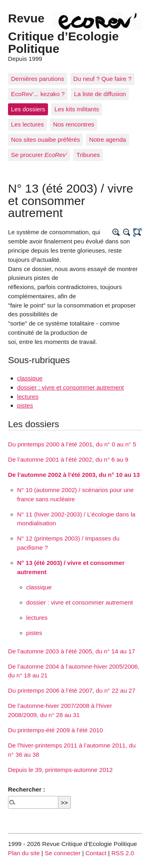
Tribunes (88, 155)
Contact (96, 853)
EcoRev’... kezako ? (38, 94)
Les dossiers (28, 109)
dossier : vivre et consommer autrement (71, 387)
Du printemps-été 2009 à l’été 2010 (55, 730)
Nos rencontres (74, 124)
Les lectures (28, 124)
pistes (25, 405)
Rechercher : (27, 789)
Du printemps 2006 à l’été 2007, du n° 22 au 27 (72, 690)
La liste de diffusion (100, 94)
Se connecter (63, 853)
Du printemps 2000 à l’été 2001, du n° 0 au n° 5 (72, 444)
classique (30, 378)
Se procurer (39, 155)
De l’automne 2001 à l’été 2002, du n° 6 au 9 (68, 459)
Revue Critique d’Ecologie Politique (63, 33)
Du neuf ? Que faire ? (102, 79)
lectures (28, 397)
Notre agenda (108, 140)
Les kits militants (77, 109)
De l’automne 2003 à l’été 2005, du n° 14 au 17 (72, 651)
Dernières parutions (38, 79)
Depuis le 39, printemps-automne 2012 (60, 770)
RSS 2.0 (123, 853)
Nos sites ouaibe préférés (46, 140)
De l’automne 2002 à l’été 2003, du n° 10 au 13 (74, 475)
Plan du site (24, 853)
